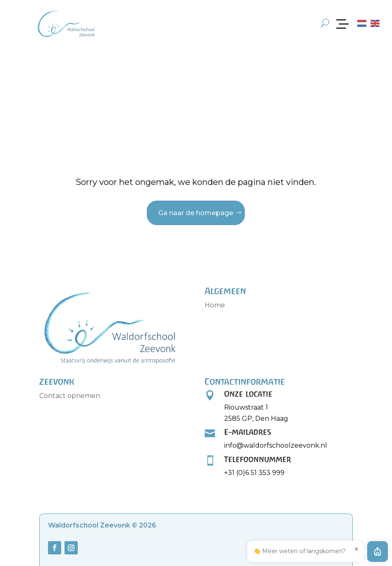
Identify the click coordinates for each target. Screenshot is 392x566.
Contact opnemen (70, 396)
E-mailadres (248, 432)
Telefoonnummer (258, 459)
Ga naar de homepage (196, 213)
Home (215, 305)
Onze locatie (248, 394)
